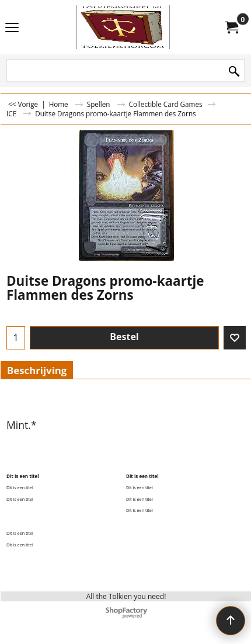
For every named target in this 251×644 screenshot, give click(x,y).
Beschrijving (37, 370)
